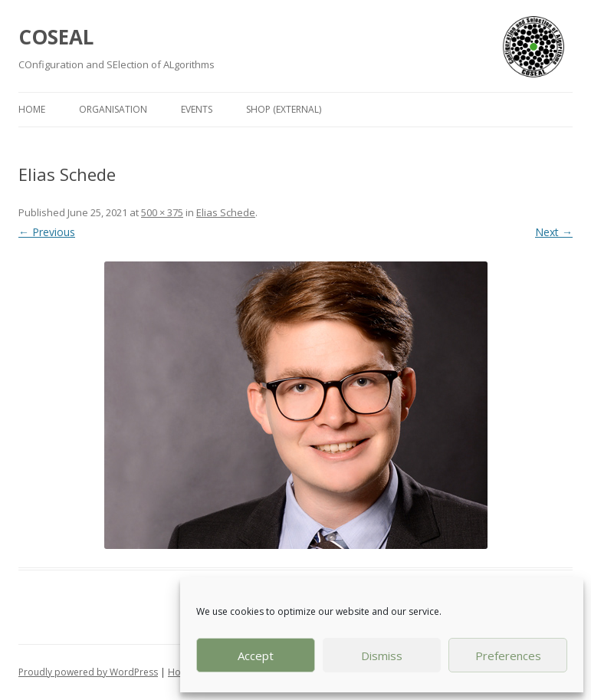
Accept (256, 656)
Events (197, 109)
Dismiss (382, 656)
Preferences (508, 656)
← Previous (47, 232)
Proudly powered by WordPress (88, 672)
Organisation (113, 109)
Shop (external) (284, 109)
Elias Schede (226, 212)
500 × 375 (162, 212)
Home (32, 109)
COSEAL (56, 37)
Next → (554, 232)
